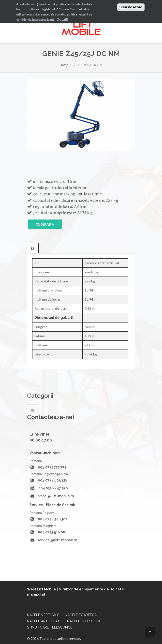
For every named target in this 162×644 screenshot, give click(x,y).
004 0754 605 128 (53, 480)
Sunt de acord (131, 7)
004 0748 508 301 (52, 519)
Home (64, 65)
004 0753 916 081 (52, 532)
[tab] (33, 248)
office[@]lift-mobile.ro (56, 496)
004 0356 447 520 (53, 488)
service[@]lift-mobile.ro (57, 540)
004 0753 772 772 (52, 467)
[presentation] (33, 248)
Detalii (62, 19)
